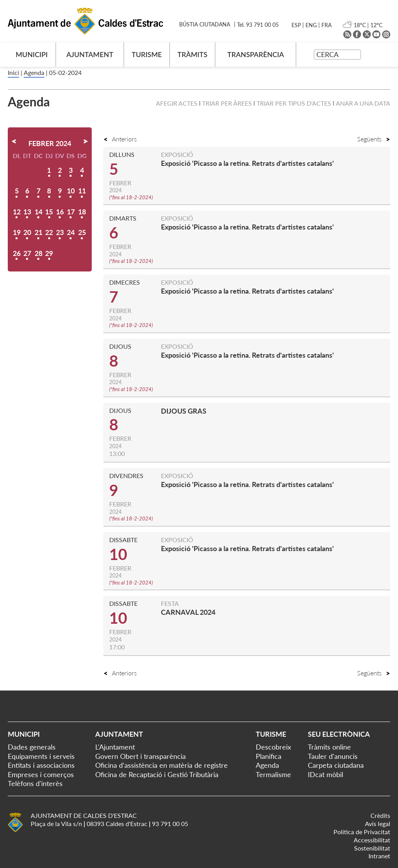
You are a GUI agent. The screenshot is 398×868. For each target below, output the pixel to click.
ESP (296, 25)
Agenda (34, 72)
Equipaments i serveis (41, 756)
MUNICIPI (32, 54)
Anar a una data (363, 103)
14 (38, 212)
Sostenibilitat (372, 848)
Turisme (271, 734)
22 (49, 232)
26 (17, 253)
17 (71, 212)
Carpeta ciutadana (336, 765)
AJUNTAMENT (90, 54)
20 (27, 232)
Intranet (379, 856)
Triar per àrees (227, 103)
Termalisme (273, 774)
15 (49, 212)
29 (49, 253)
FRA (326, 25)
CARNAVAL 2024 (188, 612)
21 (38, 232)
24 (71, 232)
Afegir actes (177, 103)
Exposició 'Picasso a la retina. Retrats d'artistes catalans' (247, 163)
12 (17, 212)
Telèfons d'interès (35, 783)
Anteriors (120, 139)
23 (60, 232)
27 (27, 253)
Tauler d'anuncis (333, 756)
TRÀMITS (192, 54)
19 (17, 232)
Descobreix (273, 747)
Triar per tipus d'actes (294, 103)
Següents (374, 139)
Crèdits (380, 815)
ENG (311, 25)
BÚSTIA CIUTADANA (205, 24)
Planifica (269, 756)
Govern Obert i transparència (141, 756)
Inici (13, 72)
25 (82, 232)
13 (27, 212)
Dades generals (32, 747)
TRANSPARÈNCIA (256, 54)
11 (82, 191)
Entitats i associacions (41, 765)
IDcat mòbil (326, 774)
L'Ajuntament (115, 747)
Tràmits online (329, 747)
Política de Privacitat (362, 832)
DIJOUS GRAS (184, 411)
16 (60, 212)
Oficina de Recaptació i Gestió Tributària (157, 774)
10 (71, 191)
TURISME (147, 54)
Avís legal (378, 824)
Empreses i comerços (41, 774)
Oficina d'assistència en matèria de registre (161, 765)
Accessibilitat (372, 840)
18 (82, 212)
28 (38, 253)
